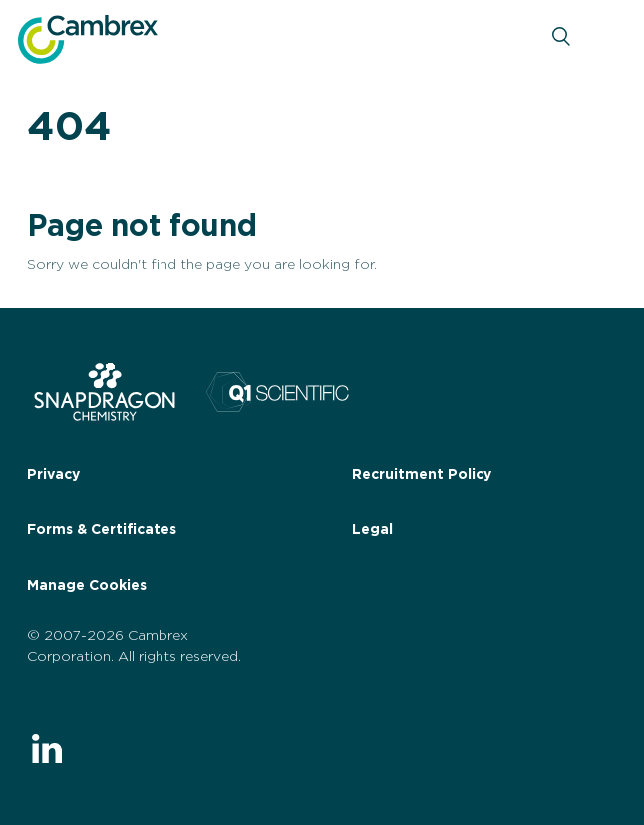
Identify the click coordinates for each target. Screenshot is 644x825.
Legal (372, 530)
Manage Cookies (87, 586)
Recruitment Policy (422, 475)
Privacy (53, 475)
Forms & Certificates (102, 530)
